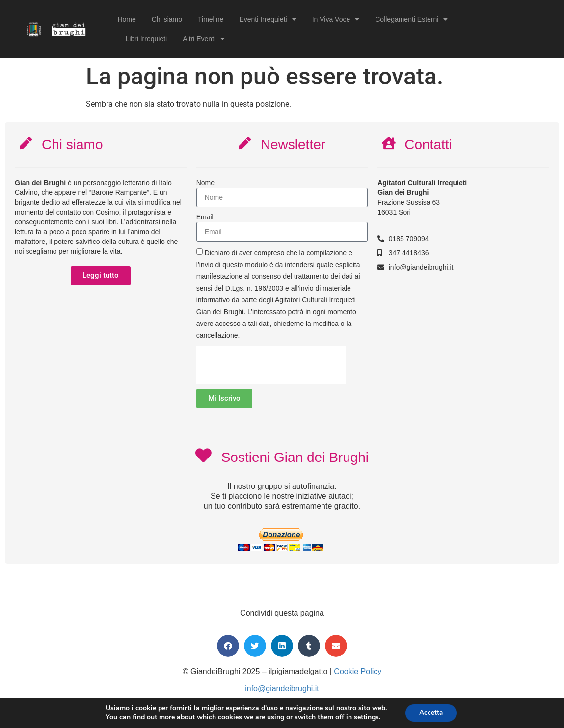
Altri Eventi (204, 39)
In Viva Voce (336, 19)
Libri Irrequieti (146, 39)
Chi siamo (167, 19)
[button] (228, 647)
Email (205, 217)
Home (126, 19)
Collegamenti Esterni (411, 19)
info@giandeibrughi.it (282, 689)
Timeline (211, 19)
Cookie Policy (358, 672)
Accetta (431, 713)
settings (365, 717)
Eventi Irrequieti (268, 19)
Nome (205, 183)
